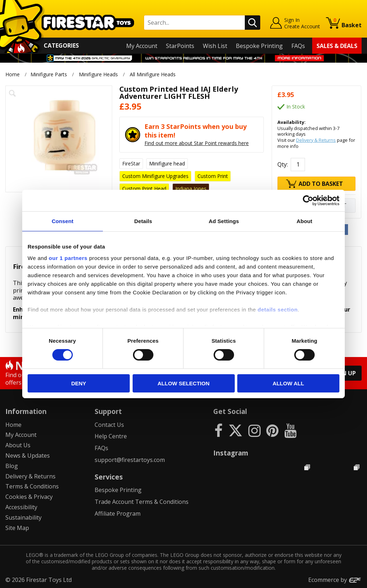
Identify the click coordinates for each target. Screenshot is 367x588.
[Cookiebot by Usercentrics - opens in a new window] (308, 201)
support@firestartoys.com (130, 460)
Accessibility (21, 507)
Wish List (215, 46)
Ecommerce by (335, 580)
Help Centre (111, 436)
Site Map (17, 528)
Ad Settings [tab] (224, 221)
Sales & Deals (337, 46)
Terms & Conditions (32, 486)
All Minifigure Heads (153, 74)
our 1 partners (68, 258)
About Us (18, 445)
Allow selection (184, 383)
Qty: (283, 164)
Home (13, 74)
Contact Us (109, 425)
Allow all (289, 383)
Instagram (231, 453)
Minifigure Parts (49, 74)
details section (278, 309)
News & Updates (28, 456)
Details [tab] (143, 221)
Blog (12, 466)
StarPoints (180, 46)
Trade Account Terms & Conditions (142, 502)
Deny (79, 383)
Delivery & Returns (316, 140)
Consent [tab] (63, 221)
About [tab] (305, 221)
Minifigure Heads (98, 74)
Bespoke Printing (259, 46)
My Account (142, 46)
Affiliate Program (118, 514)
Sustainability (23, 517)
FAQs (298, 46)
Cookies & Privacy (29, 497)
